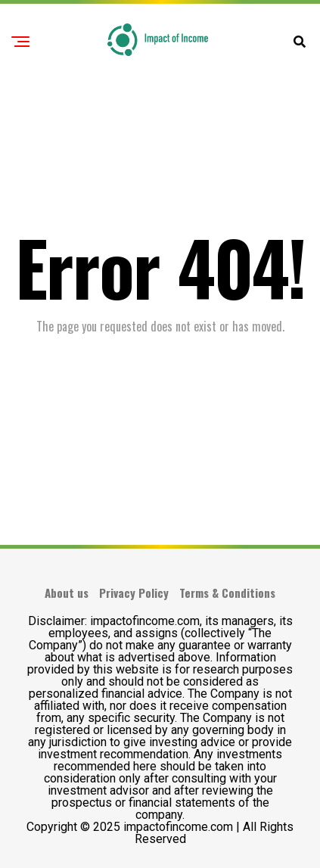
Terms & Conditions (227, 593)
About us (67, 593)
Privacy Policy (134, 593)
